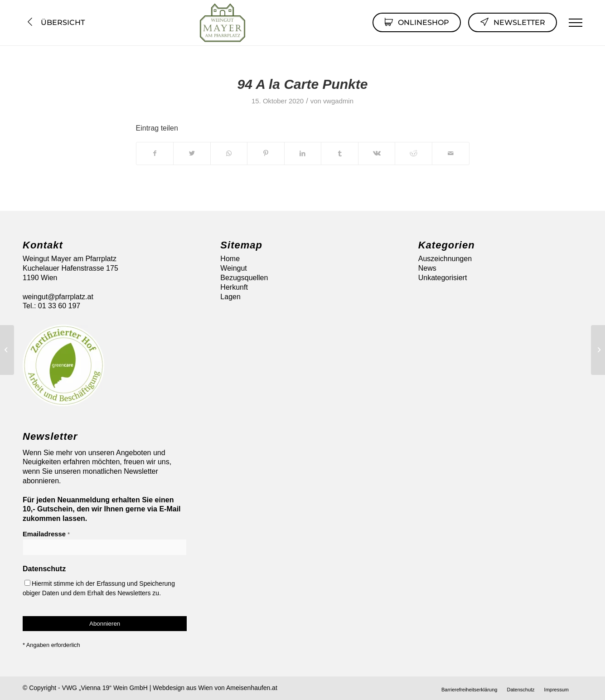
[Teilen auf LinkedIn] (303, 153)
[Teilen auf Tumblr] (340, 153)
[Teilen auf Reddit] (414, 153)
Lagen (230, 297)
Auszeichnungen (445, 259)
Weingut (233, 268)
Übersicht (55, 22)
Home (230, 259)
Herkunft (234, 287)
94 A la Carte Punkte (303, 84)
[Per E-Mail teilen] (451, 153)
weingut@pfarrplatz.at (58, 297)
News (427, 268)
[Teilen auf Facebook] (155, 153)
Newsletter (513, 22)
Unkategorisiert (443, 278)
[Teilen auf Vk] (377, 153)
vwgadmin (338, 101)
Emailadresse (46, 534)
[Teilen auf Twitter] (192, 153)
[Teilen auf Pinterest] (266, 153)
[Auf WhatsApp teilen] (229, 153)
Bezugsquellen (244, 278)
